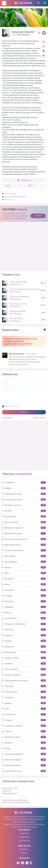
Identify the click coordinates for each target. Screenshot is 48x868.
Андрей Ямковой (21, 800)
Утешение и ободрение (24, 754)
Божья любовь (24, 516)
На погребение (24, 618)
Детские (24, 567)
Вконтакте (24, 849)
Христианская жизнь (24, 771)
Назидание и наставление (24, 624)
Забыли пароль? (39, 418)
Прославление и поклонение (24, 681)
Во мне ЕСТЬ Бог (16, 318)
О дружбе (24, 635)
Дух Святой (24, 579)
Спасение (24, 731)
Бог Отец (24, 511)
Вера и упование (24, 522)
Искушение (24, 590)
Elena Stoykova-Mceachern (19, 197)
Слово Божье (24, 714)
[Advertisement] (24, 247)
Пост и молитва (24, 669)
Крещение (24, 601)
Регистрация (7, 418)
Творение (24, 743)
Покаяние (24, 663)
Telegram (24, 853)
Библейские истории (24, 494)
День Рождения (24, 562)
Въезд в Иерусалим (24, 545)
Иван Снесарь (8, 800)
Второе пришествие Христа (24, 539)
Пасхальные (24, 647)
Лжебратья (24, 607)
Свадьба (24, 703)
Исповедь (24, 596)
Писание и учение (24, 658)
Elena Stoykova (23, 35)
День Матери (24, 556)
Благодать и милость (24, 505)
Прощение (24, 686)
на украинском (24, 837)
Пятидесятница (24, 692)
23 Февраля (24, 482)
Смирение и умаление (24, 726)
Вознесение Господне (24, 533)
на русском (24, 833)
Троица (24, 748)
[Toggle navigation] (45, 3)
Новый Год (24, 630)
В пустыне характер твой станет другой (26, 289)
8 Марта (24, 488)
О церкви (24, 641)
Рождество (24, 697)
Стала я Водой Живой (18, 282)
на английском (24, 841)
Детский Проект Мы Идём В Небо (16, 802)
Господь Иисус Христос (24, 550)
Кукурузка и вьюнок (18, 311)
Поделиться (24, 180)
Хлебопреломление (24, 765)
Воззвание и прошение (24, 528)
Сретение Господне (24, 737)
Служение (24, 720)
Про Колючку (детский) (19, 296)
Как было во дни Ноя (18, 304)
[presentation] (22, 398)
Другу (24, 573)
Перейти (38, 216)
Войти (24, 412)
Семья (24, 709)
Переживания (24, 652)
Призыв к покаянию (24, 675)
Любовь (24, 613)
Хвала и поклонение (24, 760)
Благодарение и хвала (24, 500)
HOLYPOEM (9, 209)
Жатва (24, 584)
